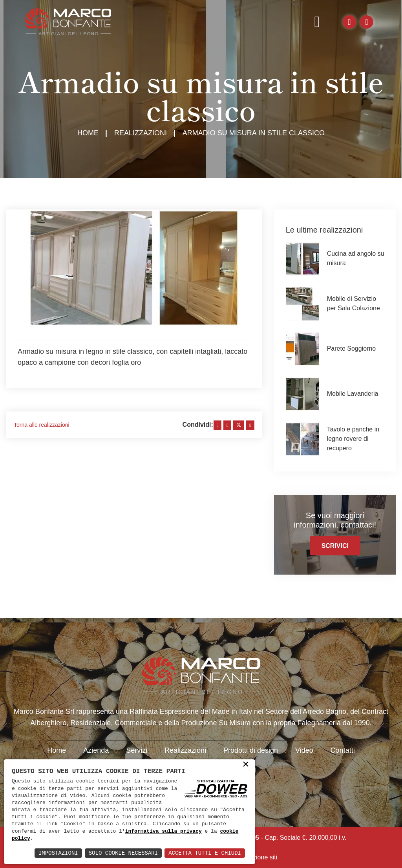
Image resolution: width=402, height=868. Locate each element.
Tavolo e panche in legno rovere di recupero (353, 439)
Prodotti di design (251, 750)
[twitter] (239, 425)
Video (304, 750)
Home (88, 133)
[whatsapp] (250, 425)
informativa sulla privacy (164, 832)
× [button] (246, 765)
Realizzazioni (141, 133)
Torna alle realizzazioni (42, 425)
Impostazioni (58, 853)
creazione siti (259, 857)
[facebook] (217, 425)
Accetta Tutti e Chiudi (205, 853)
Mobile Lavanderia (353, 394)
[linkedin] (227, 425)
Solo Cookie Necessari (123, 853)
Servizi (137, 750)
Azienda (96, 750)
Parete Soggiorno (352, 348)
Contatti (343, 750)
